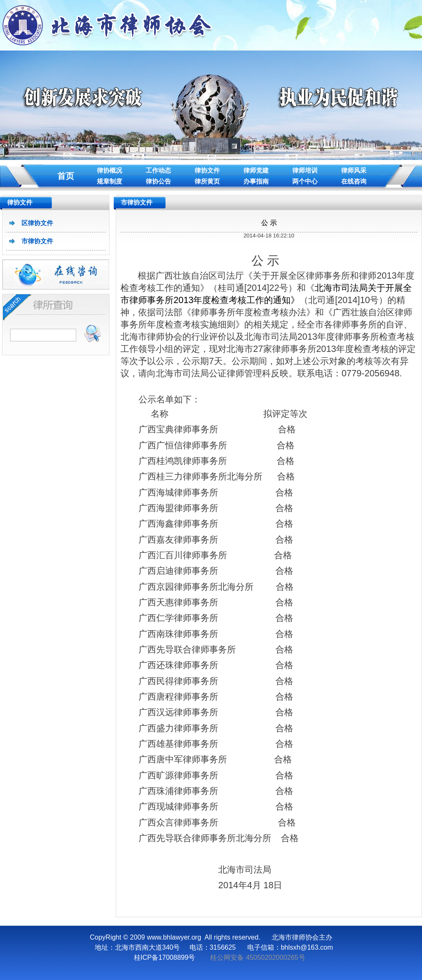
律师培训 (305, 170)
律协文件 (207, 170)
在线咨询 (354, 181)
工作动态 (158, 170)
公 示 (269, 223)
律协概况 (110, 170)
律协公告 (158, 181)
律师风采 (354, 170)
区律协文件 (37, 223)
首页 (66, 176)
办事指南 (256, 181)
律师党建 (256, 170)
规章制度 (110, 181)
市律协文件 (37, 241)
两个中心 (305, 181)
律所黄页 (207, 181)
